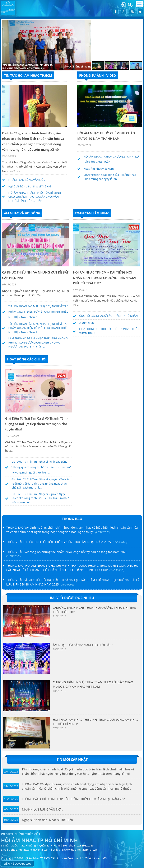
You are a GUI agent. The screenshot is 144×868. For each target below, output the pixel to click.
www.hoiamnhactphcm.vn (81, 850)
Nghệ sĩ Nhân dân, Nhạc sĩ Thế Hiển (47, 820)
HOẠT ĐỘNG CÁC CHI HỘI (27, 359)
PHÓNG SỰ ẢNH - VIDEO (98, 75)
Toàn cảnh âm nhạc (92, 213)
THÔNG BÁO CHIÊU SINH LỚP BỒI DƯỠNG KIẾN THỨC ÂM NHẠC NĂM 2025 (74, 799)
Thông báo (72, 519)
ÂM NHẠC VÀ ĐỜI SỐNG (22, 213)
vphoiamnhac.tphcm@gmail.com (30, 850)
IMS (104, 858)
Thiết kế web (93, 858)
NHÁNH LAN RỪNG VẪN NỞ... (43, 809)
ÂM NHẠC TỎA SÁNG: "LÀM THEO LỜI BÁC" (83, 645)
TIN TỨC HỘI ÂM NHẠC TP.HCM (28, 75)
